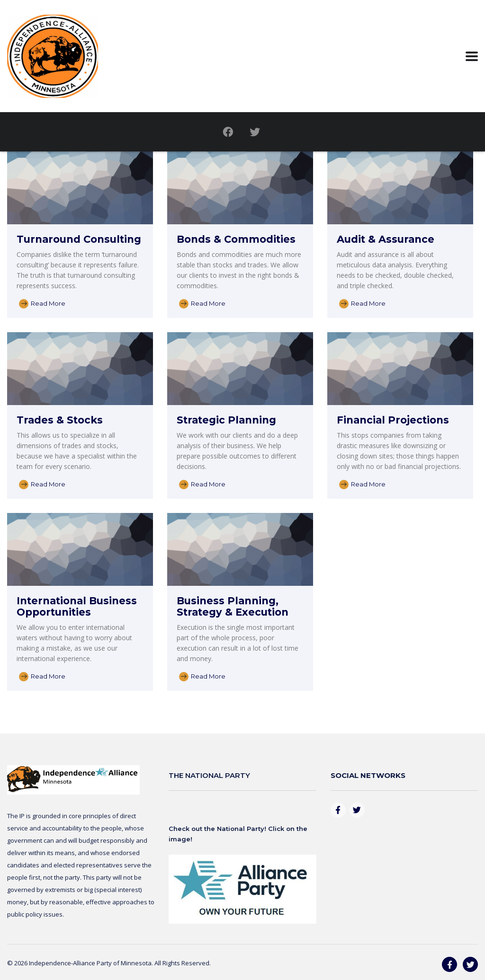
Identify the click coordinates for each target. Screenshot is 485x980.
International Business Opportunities (77, 606)
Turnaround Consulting (79, 239)
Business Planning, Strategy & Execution (233, 606)
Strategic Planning (226, 420)
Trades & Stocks (60, 420)
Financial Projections (393, 420)
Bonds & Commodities (236, 239)
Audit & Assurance (386, 239)
